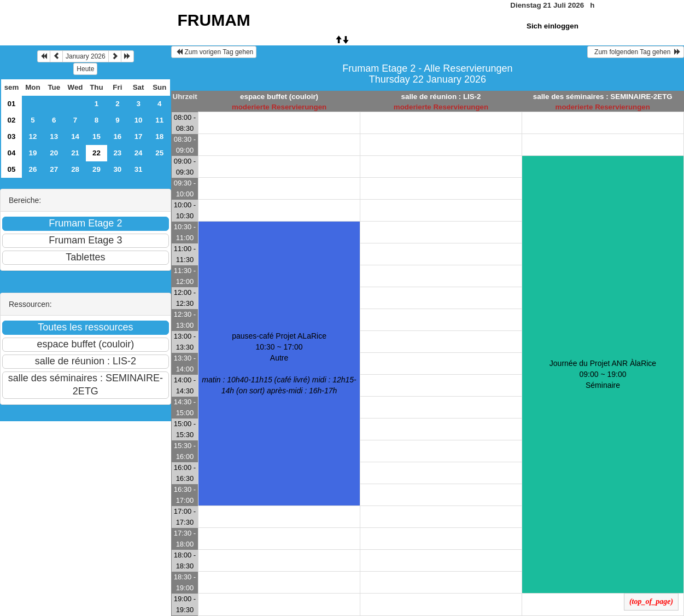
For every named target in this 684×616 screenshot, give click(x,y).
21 (75, 153)
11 (159, 120)
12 (33, 136)
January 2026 (86, 56)
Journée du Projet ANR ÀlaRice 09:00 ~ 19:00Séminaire (603, 374)
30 (117, 169)
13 (54, 136)
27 (54, 169)
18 (159, 136)
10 (139, 120)
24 (139, 153)
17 (139, 136)
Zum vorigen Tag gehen (214, 52)
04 (12, 153)
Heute (85, 69)
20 (54, 153)
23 (117, 153)
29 (97, 169)
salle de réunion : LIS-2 (441, 97)
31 (139, 169)
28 (75, 169)
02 (12, 120)
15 (97, 136)
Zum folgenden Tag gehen (636, 52)
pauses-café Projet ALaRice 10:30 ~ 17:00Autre (279, 363)
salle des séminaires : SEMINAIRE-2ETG (603, 97)
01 (12, 104)
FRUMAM (214, 20)
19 (33, 153)
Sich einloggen (553, 26)
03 (12, 136)
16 (117, 136)
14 (75, 136)
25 (159, 153)
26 (33, 169)
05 (12, 169)
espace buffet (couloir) (279, 97)
